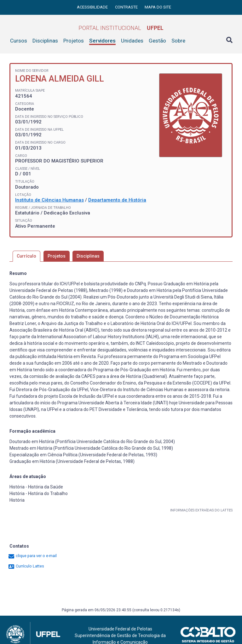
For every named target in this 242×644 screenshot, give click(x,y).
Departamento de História (117, 200)
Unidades (132, 41)
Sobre (178, 41)
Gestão (157, 41)
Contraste (127, 7)
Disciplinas (45, 41)
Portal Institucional (121, 28)
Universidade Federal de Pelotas (120, 629)
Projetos (74, 41)
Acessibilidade (93, 7)
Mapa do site (158, 7)
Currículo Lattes (26, 566)
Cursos (19, 41)
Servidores (102, 41)
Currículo (26, 256)
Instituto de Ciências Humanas (49, 200)
